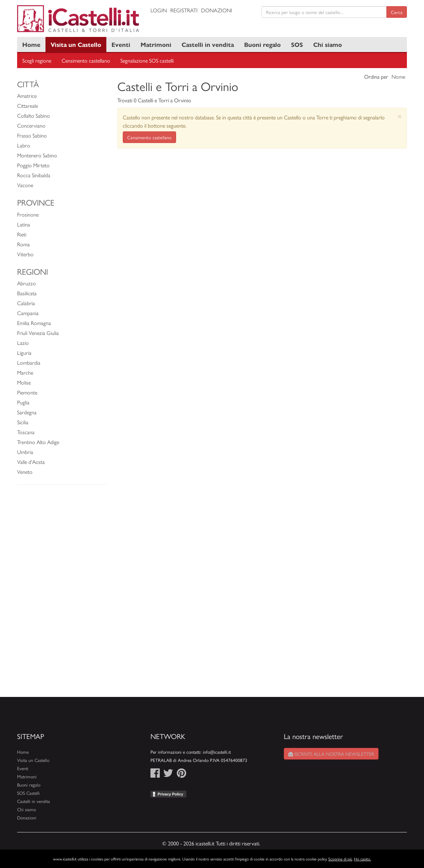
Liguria (24, 353)
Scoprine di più (340, 859)
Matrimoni (156, 44)
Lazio (23, 343)
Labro (24, 145)
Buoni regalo (262, 44)
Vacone (25, 185)
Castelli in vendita (208, 44)
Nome (398, 76)
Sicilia (23, 422)
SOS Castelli (28, 793)
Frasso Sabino (32, 135)
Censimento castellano (86, 60)
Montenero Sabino (37, 155)
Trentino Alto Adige (38, 442)
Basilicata (27, 293)
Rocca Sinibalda (34, 175)
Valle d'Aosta (31, 462)
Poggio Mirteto (33, 165)
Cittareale (28, 106)
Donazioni (217, 10)
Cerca (397, 12)
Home (31, 44)
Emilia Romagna (34, 323)
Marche (25, 372)
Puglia (23, 402)
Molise (24, 382)
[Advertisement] (62, 594)
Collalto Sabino (34, 115)
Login (159, 10)
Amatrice (27, 96)
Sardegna (27, 412)
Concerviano (31, 125)
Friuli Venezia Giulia (38, 333)
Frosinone (28, 214)
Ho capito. (362, 859)
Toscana (26, 432)
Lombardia (29, 362)
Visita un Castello (76, 44)
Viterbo (25, 254)
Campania (28, 313)
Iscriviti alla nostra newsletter (331, 754)
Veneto (25, 472)
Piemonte (27, 392)
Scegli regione (37, 60)
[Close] (400, 116)
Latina (24, 224)
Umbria (25, 452)
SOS (297, 44)
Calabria (26, 303)
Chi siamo (328, 44)
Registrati (184, 10)
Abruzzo (26, 283)
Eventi (121, 44)
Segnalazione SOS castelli (147, 60)
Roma (23, 244)
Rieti (22, 234)
